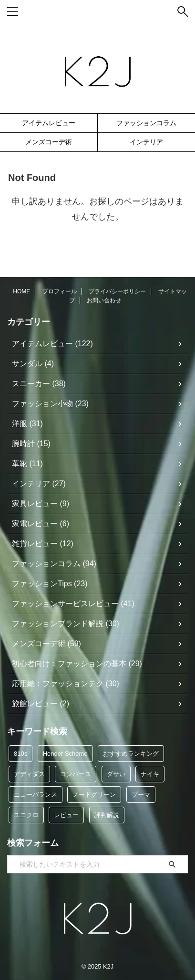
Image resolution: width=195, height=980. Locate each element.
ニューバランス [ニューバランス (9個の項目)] (36, 795)
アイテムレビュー (49, 123)
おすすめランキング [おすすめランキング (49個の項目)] (131, 754)
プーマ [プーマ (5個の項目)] (141, 795)
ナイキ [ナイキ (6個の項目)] (150, 774)
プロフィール (60, 291)
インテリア (146, 142)
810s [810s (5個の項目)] (21, 754)
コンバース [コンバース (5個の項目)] (76, 774)
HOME (21, 291)
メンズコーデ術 (49, 142)
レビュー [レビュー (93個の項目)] (66, 815)
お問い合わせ (104, 300)
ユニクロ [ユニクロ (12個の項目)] (26, 815)
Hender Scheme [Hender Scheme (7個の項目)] (65, 754)
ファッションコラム (146, 123)
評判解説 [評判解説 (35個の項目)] (107, 815)
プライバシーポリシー (117, 291)
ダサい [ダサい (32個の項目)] (116, 774)
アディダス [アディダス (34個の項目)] (29, 774)
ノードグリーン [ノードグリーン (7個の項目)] (94, 795)
